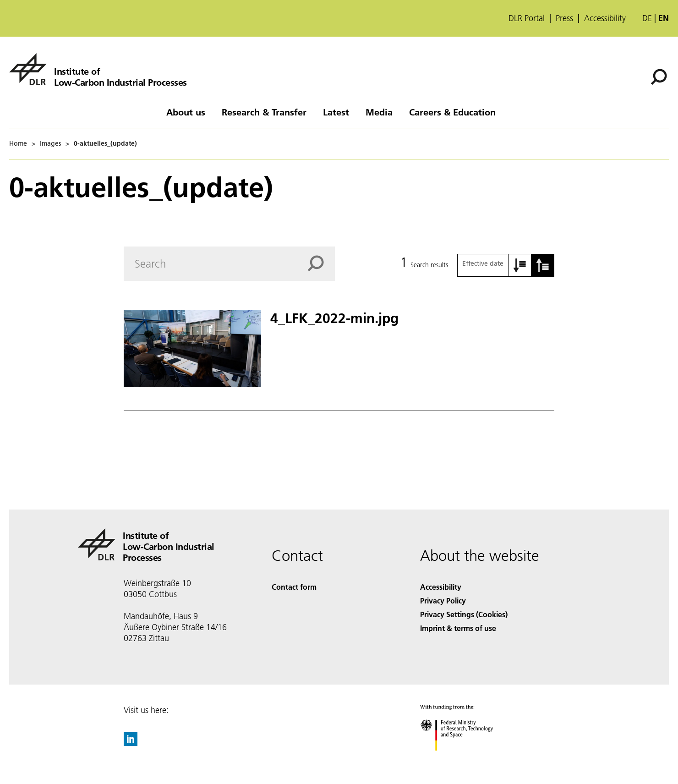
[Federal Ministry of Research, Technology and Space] (465, 759)
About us (186, 112)
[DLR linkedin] (131, 743)
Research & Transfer (264, 112)
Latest (336, 112)
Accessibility (605, 18)
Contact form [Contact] (294, 587)
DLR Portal (527, 18)
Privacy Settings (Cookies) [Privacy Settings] (464, 614)
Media (379, 112)
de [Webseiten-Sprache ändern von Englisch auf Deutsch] (647, 18)
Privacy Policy (443, 600)
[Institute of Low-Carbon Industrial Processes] (98, 69)
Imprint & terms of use (458, 628)
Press (564, 18)
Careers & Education (452, 112)
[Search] (659, 77)
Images (50, 143)
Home (18, 143)
